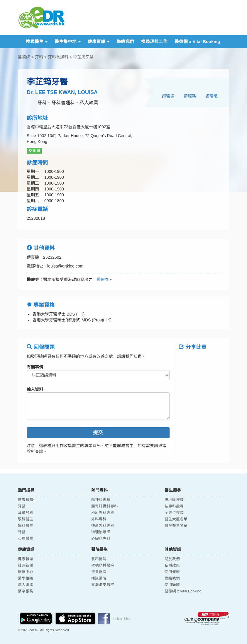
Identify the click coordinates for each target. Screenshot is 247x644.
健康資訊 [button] (99, 42)
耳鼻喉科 (26, 513)
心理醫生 (26, 539)
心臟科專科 (101, 539)
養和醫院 (99, 559)
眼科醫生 (26, 519)
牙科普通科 (58, 57)
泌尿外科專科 (103, 513)
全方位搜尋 (174, 513)
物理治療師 (101, 532)
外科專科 (99, 519)
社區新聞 (26, 565)
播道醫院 (99, 578)
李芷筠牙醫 (83, 57)
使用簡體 (172, 585)
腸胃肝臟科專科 (105, 506)
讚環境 (212, 96)
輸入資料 (35, 389)
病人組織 (26, 585)
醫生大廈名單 (176, 519)
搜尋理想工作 (154, 42)
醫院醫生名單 (176, 526)
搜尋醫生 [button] (37, 42)
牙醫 (22, 506)
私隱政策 (172, 565)
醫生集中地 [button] (68, 42)
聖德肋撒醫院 (103, 565)
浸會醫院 (99, 572)
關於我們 (172, 559)
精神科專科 (101, 500)
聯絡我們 (125, 42)
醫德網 (24, 57)
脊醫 (22, 532)
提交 (98, 433)
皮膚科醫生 (27, 500)
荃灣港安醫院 (103, 585)
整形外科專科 (103, 526)
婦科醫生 (26, 526)
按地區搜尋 (174, 500)
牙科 (39, 57)
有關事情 (35, 367)
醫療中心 (26, 572)
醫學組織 (26, 578)
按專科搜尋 (174, 506)
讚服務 (190, 96)
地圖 (34, 151)
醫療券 (101, 280)
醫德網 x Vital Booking (197, 42)
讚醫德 (168, 96)
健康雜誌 (26, 559)
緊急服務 (26, 591)
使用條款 (172, 572)
